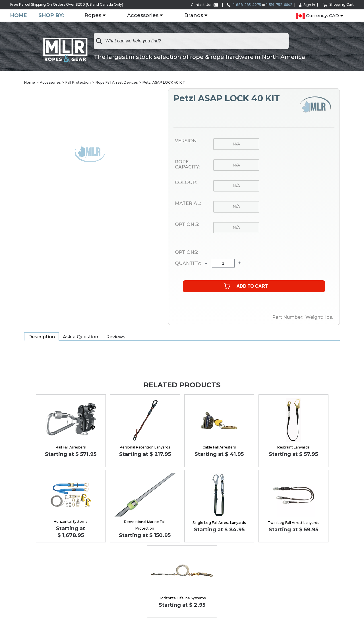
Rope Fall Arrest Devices (117, 82)
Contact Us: (204, 5)
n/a (236, 144)
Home (19, 16)
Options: (186, 252)
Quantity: (188, 264)
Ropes (93, 16)
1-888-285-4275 (244, 5)
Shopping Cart (338, 4)
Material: (188, 203)
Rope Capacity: (187, 165)
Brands (194, 16)
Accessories (143, 16)
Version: (186, 141)
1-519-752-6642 (279, 5)
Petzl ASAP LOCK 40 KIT (164, 82)
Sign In (307, 5)
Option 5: (187, 225)
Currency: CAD (317, 16)
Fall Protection (78, 82)
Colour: (186, 183)
